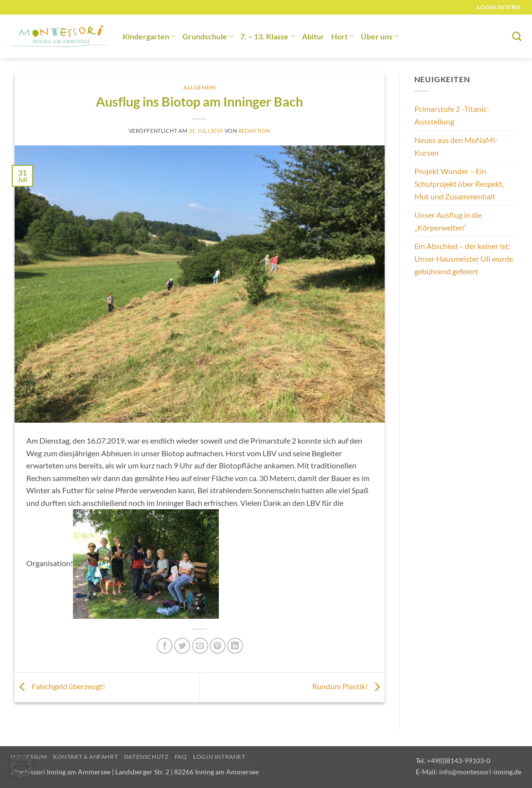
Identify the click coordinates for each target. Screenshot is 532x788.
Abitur (313, 36)
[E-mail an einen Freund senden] (200, 646)
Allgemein (199, 87)
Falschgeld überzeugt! (60, 686)
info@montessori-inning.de (480, 772)
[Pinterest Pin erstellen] (218, 646)
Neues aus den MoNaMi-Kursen (456, 146)
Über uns (380, 36)
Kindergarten (149, 36)
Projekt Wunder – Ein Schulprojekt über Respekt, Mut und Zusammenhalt (459, 183)
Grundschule (208, 36)
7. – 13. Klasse (267, 36)
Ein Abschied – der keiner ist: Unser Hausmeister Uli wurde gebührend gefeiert (464, 258)
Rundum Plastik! (348, 686)
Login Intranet (219, 757)
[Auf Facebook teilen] (165, 646)
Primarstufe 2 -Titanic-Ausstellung (452, 115)
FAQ (181, 757)
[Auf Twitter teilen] (182, 646)
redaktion (254, 131)
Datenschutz (146, 757)
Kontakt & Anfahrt (85, 757)
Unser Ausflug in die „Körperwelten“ (448, 221)
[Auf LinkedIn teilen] (235, 646)
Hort (343, 36)
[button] (21, 767)
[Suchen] (517, 36)
